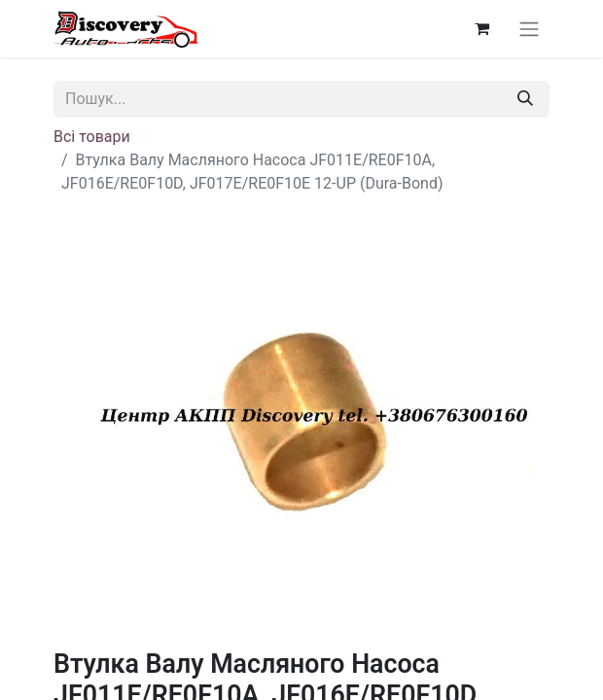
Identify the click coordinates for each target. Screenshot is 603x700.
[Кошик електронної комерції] (481, 28)
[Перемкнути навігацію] (529, 29)
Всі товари (92, 137)
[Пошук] (525, 99)
